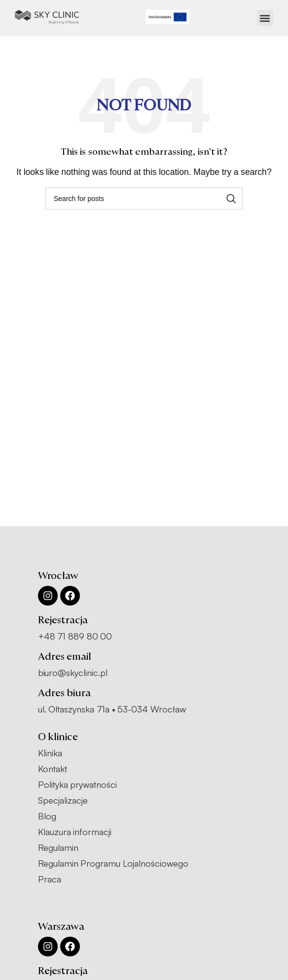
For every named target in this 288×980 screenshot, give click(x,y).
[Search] (144, 199)
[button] (265, 18)
